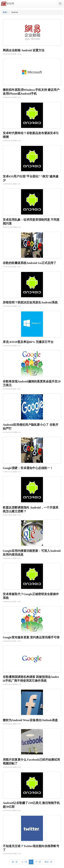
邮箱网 (8, 4)
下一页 (38, 862)
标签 (5, 12)
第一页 (15, 862)
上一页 (24, 862)
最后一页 (48, 862)
